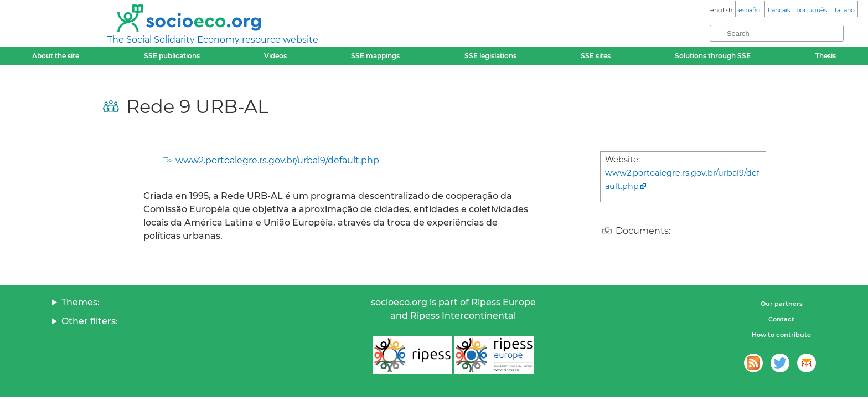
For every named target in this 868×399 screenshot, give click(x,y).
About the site (56, 56)
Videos (275, 56)
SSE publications (172, 56)
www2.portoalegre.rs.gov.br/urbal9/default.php (277, 160)
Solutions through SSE (713, 56)
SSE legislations (490, 56)
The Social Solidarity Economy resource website (213, 40)
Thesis (826, 56)
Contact (781, 319)
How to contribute (781, 335)
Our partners (782, 304)
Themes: (81, 302)
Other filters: (90, 321)
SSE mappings (375, 56)
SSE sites (596, 56)
